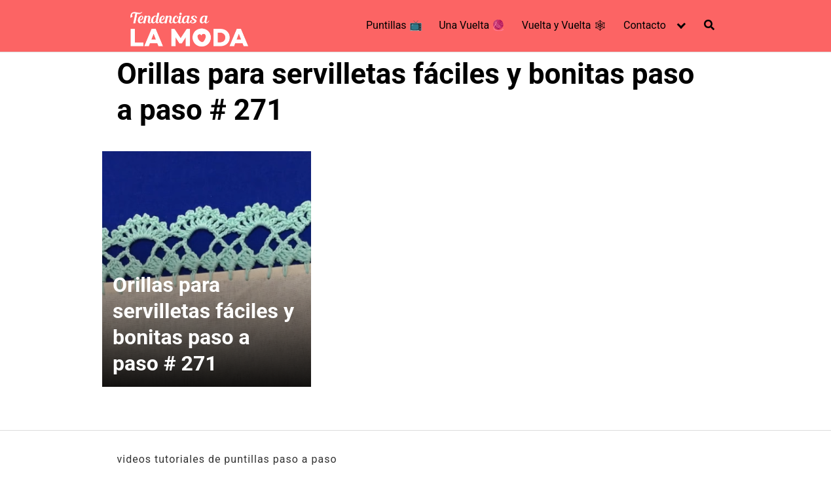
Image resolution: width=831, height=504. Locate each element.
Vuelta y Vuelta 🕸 (564, 25)
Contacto (645, 25)
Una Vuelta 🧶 (472, 25)
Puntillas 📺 (394, 25)
